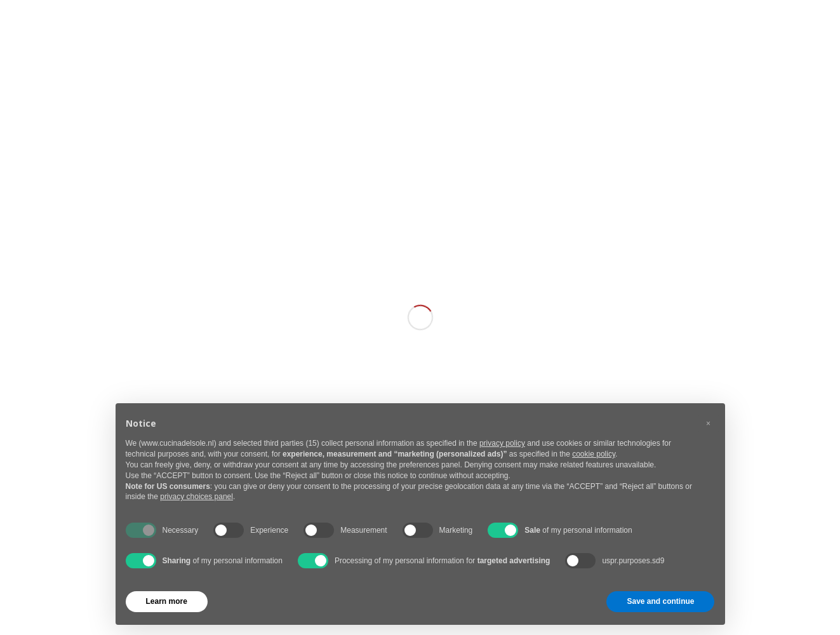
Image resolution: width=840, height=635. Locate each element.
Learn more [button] (167, 601)
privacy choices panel (197, 497)
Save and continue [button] (660, 601)
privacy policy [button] (502, 443)
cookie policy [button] (594, 454)
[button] (709, 424)
